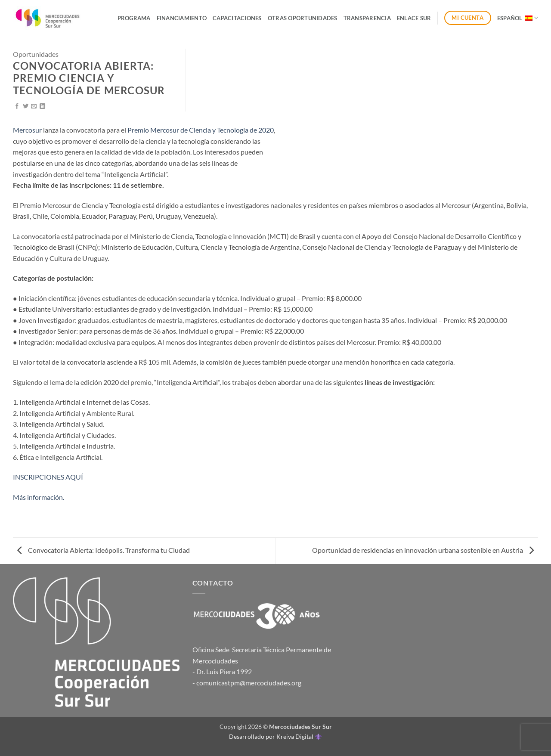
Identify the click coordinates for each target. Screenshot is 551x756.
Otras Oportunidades (303, 18)
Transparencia (367, 18)
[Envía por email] (34, 107)
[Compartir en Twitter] (26, 107)
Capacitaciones (237, 18)
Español (518, 18)
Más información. (39, 497)
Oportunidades (36, 54)
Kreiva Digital (299, 736)
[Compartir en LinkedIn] (42, 107)
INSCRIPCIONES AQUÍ (48, 477)
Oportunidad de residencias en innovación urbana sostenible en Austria (423, 550)
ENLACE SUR (414, 18)
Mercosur (27, 130)
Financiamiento (182, 18)
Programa (134, 18)
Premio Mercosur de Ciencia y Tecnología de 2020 (201, 130)
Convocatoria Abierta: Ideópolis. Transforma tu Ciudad (104, 550)
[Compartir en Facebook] (17, 107)
